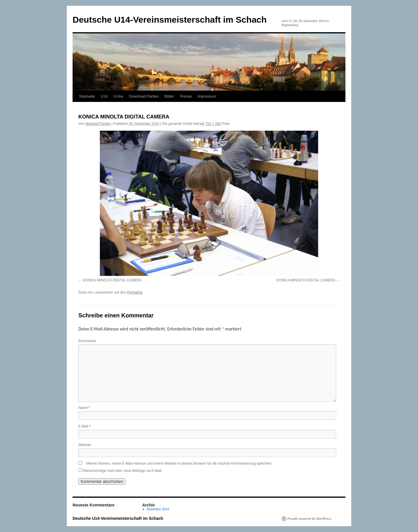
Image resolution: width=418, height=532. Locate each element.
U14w (118, 96)
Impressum (207, 96)
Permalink (135, 292)
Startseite (87, 96)
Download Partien (144, 96)
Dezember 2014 (158, 509)
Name (84, 408)
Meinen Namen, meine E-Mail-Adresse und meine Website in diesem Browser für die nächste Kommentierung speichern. (180, 463)
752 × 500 (213, 124)
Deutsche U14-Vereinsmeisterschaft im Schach (170, 20)
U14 (104, 96)
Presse (186, 96)
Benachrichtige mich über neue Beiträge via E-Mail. (123, 471)
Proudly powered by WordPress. (310, 519)
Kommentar (87, 341)
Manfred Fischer (98, 124)
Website (85, 445)
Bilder (169, 96)
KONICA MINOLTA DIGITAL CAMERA (112, 280)
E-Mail (84, 426)
